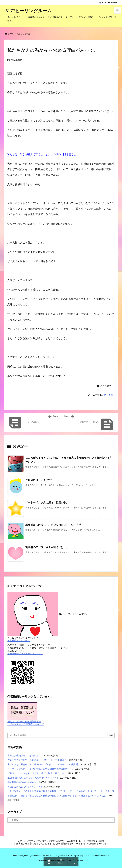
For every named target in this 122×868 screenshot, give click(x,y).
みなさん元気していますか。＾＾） (25, 787)
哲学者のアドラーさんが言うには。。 (47, 547)
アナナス (108, 395)
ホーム (11, 34)
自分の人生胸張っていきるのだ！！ (25, 756)
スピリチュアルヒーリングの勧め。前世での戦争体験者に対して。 (41, 769)
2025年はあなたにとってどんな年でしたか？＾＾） (33, 778)
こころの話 (25, 34)
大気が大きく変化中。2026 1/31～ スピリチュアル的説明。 (38, 760)
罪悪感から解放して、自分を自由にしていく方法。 (55, 525)
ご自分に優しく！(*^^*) (39, 480)
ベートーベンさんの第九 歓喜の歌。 (47, 502)
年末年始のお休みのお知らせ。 (23, 782)
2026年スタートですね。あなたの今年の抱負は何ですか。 (37, 773)
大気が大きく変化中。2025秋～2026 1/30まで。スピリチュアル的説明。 (44, 764)
